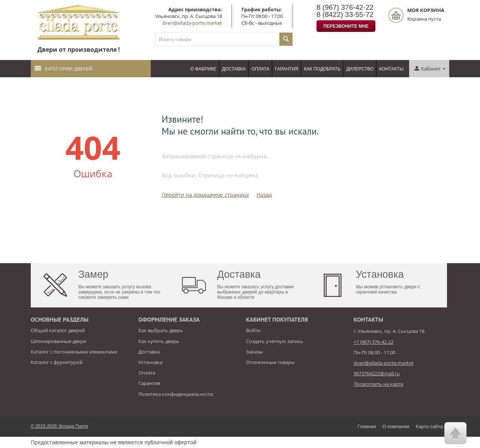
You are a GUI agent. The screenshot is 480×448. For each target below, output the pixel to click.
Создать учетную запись (275, 341)
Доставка (234, 69)
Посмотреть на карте (378, 384)
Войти (253, 330)
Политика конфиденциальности (176, 394)
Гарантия (286, 69)
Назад (264, 195)
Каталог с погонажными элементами (74, 352)
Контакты (391, 69)
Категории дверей (63, 69)
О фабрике (203, 69)
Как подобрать (322, 69)
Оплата (260, 69)
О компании (396, 426)
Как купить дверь (159, 341)
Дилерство (360, 69)
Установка (150, 362)
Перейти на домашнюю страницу (205, 195)
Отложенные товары (270, 362)
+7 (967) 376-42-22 (373, 342)
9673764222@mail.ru (377, 373)
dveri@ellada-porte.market (192, 23)
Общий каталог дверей (58, 330)
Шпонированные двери (58, 341)
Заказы (254, 352)
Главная (367, 426)
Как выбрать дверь (161, 330)
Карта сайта (429, 426)
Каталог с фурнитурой (57, 362)
